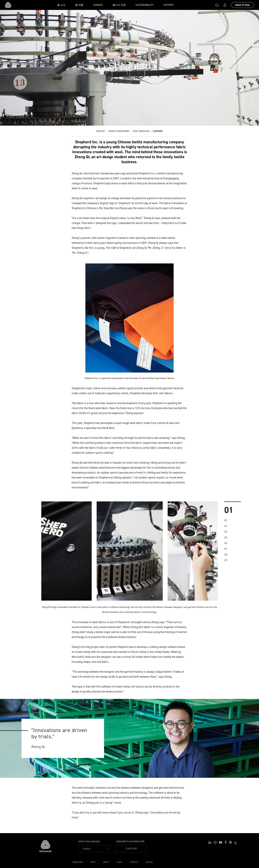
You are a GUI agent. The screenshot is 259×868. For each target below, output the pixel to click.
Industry (101, 131)
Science (98, 5)
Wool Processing (141, 131)
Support (169, 5)
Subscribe (131, 849)
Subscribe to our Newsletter (130, 842)
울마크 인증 (119, 5)
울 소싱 (61, 5)
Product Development (119, 131)
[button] (217, 5)
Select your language (89, 842)
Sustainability (144, 5)
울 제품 (79, 5)
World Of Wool (242, 5)
